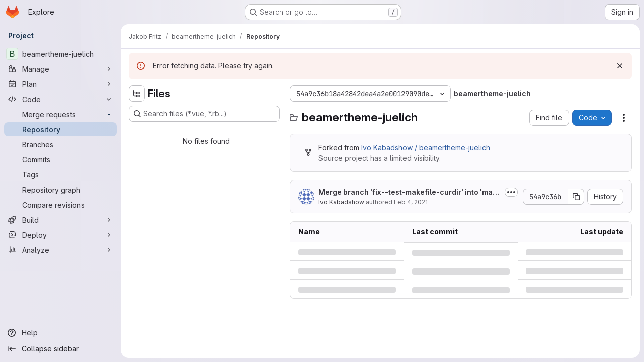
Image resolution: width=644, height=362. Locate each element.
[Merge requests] (60, 114)
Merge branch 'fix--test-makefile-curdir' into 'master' (409, 192)
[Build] (60, 220)
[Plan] (60, 84)
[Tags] (60, 174)
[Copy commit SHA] (576, 197)
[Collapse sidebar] (60, 349)
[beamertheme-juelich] (60, 54)
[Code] (60, 99)
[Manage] (60, 69)
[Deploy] (60, 235)
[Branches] (60, 144)
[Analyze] (60, 250)
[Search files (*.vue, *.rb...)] (204, 114)
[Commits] (60, 159)
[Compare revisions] (60, 205)
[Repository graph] (60, 190)
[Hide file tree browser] (137, 94)
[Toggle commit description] (511, 192)
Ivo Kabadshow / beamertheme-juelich (426, 148)
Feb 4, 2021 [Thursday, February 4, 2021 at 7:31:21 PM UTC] (411, 202)
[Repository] (60, 129)
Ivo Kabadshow (341, 202)
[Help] (60, 333)
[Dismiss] (620, 66)
